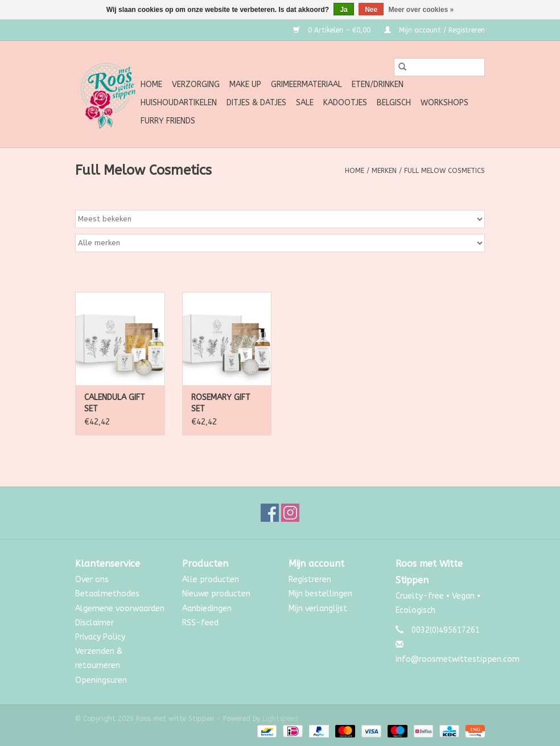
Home (151, 85)
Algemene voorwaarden (120, 609)
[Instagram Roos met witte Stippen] (290, 513)
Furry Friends (168, 121)
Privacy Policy (100, 637)
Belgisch (394, 103)
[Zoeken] (439, 67)
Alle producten (211, 580)
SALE (305, 103)
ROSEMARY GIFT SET (221, 403)
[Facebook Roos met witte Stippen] (270, 513)
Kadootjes (345, 103)
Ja (343, 10)
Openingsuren (101, 680)
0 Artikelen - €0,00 (333, 30)
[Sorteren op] (280, 219)
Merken (384, 171)
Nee (371, 10)
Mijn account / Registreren (435, 30)
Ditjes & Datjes (256, 103)
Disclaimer (94, 623)
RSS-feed (200, 623)
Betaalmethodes (107, 594)
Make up (245, 85)
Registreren (310, 580)
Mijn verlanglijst (318, 609)
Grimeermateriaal (306, 85)
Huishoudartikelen (179, 103)
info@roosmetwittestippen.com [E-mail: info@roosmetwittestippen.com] (458, 659)
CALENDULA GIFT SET (115, 403)
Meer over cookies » (421, 10)
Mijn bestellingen (320, 594)
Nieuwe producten (216, 594)
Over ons (92, 580)
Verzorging (196, 85)
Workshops (444, 103)
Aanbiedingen (207, 609)
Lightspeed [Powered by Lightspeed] (280, 719)
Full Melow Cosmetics (444, 171)
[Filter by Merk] (280, 243)
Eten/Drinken (378, 85)
